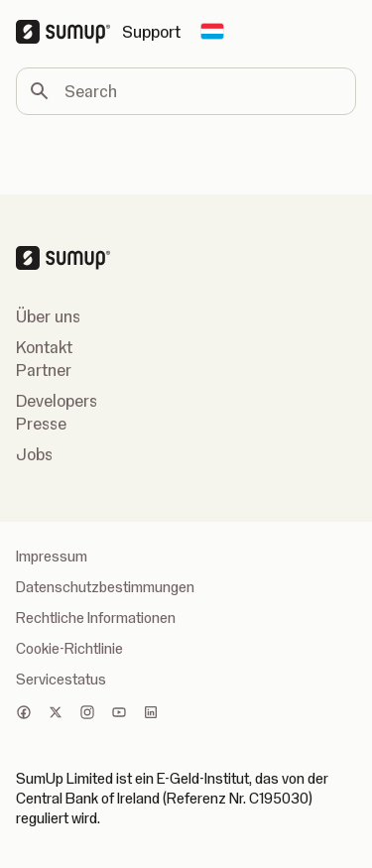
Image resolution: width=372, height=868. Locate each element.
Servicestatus (61, 680)
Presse (41, 424)
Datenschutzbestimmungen (105, 587)
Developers (57, 401)
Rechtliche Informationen (96, 618)
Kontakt (44, 347)
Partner (44, 370)
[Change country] (212, 32)
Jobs (34, 454)
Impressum (52, 557)
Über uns (48, 316)
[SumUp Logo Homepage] (69, 32)
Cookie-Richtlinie (69, 649)
